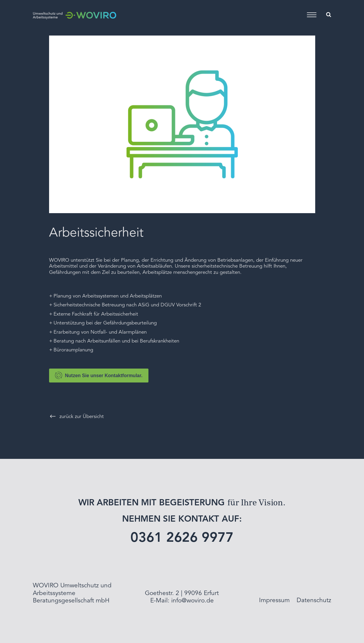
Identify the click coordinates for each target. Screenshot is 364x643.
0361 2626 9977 (182, 538)
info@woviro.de (192, 601)
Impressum (274, 601)
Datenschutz (314, 601)
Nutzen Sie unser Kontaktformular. (99, 375)
